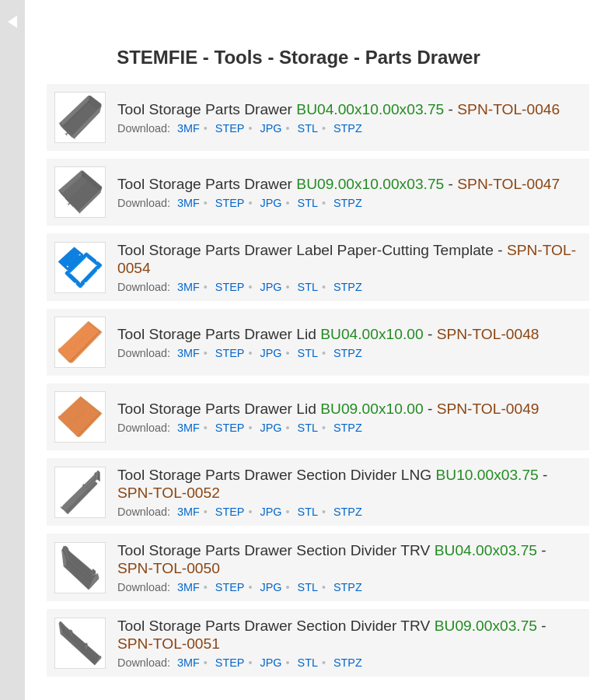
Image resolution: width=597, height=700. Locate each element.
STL (308, 128)
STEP (230, 128)
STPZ (348, 128)
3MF (189, 128)
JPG (271, 128)
